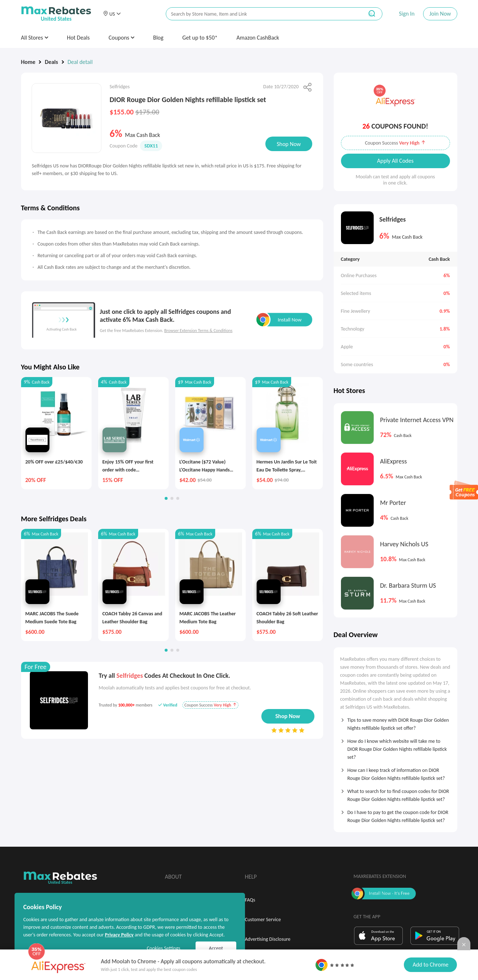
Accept (216, 948)
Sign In (407, 14)
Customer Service (263, 920)
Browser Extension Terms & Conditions (198, 331)
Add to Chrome (430, 965)
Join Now (440, 14)
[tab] (395, 722)
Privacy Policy (119, 935)
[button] (112, 14)
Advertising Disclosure (268, 939)
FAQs (250, 900)
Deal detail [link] (80, 62)
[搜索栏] (260, 14)
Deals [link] (51, 62)
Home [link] (28, 62)
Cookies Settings (164, 948)
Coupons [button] (122, 38)
